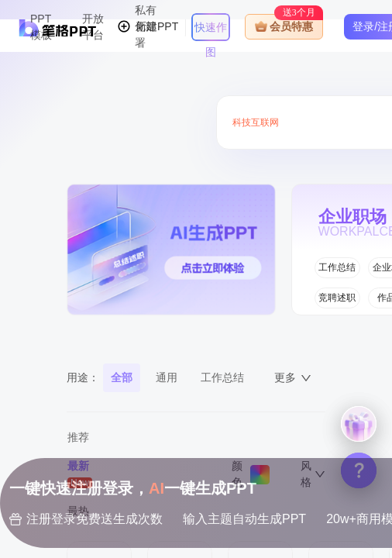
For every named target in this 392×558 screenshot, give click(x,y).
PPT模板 (41, 27)
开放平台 (93, 27)
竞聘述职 (337, 298)
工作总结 (337, 267)
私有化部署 (146, 26)
